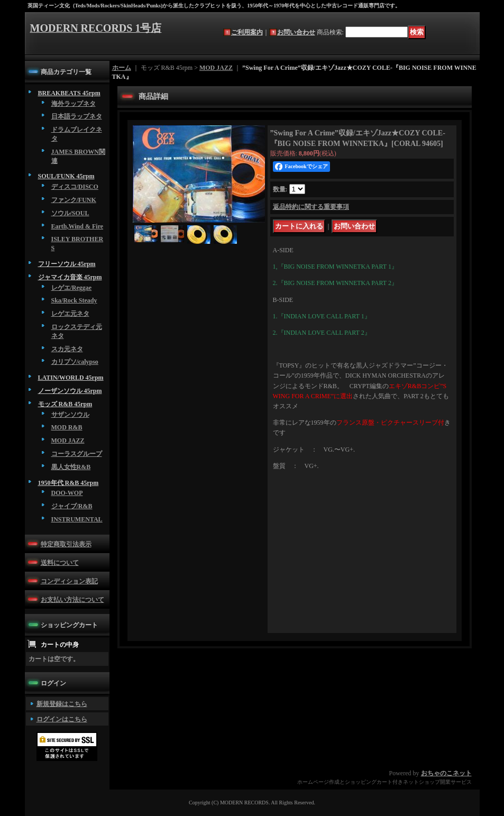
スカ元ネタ (67, 349)
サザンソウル (70, 415)
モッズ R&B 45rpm (65, 404)
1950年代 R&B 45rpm (68, 483)
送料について (60, 563)
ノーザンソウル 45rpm (70, 391)
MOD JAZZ (68, 441)
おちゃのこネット (446, 773)
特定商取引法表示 (66, 544)
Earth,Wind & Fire (77, 226)
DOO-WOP (67, 493)
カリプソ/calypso (75, 362)
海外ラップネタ (74, 104)
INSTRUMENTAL (77, 519)
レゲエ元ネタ (70, 314)
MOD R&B (67, 427)
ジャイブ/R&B (72, 506)
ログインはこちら (62, 719)
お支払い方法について (72, 600)
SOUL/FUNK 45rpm (66, 176)
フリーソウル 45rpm (67, 264)
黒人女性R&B (71, 467)
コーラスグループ (77, 454)
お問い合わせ (296, 32)
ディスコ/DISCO (75, 187)
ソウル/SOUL (70, 213)
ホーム (122, 68)
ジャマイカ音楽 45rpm (70, 277)
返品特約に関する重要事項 (311, 207)
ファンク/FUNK (74, 200)
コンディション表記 (69, 581)
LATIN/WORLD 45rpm (71, 378)
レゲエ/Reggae (72, 288)
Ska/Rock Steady (74, 300)
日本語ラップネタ (77, 116)
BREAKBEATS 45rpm (69, 93)
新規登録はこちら (62, 704)
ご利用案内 (247, 32)
